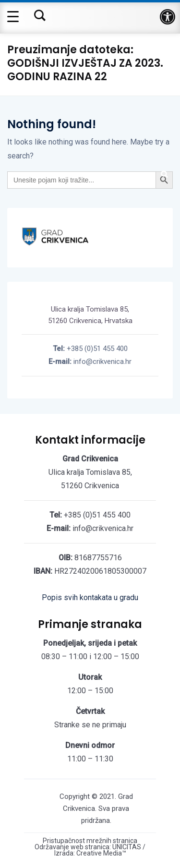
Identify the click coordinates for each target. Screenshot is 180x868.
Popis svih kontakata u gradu (90, 597)
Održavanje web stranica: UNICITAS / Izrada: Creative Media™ (90, 850)
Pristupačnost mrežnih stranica (90, 841)
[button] (168, 17)
